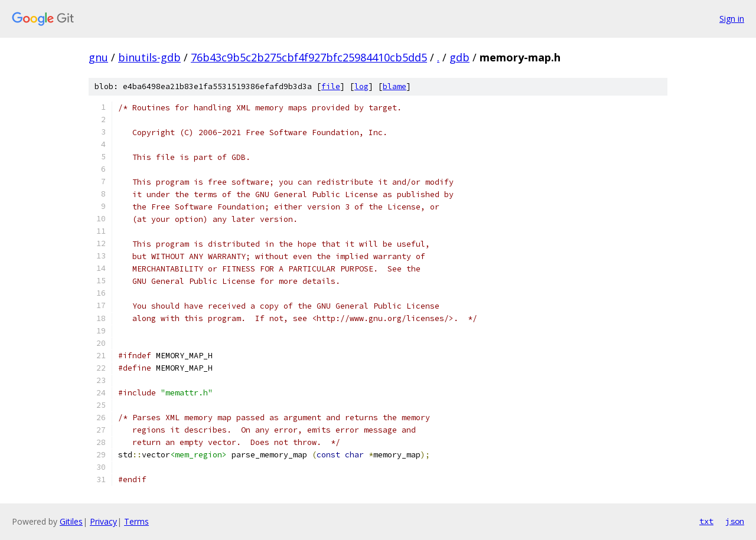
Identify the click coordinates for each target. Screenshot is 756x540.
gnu (98, 57)
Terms (136, 521)
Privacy (103, 521)
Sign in (732, 19)
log (361, 86)
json (735, 521)
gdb (460, 57)
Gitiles (71, 521)
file (331, 86)
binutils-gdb (149, 57)
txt (706, 521)
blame (395, 86)
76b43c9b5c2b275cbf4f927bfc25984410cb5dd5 (309, 57)
